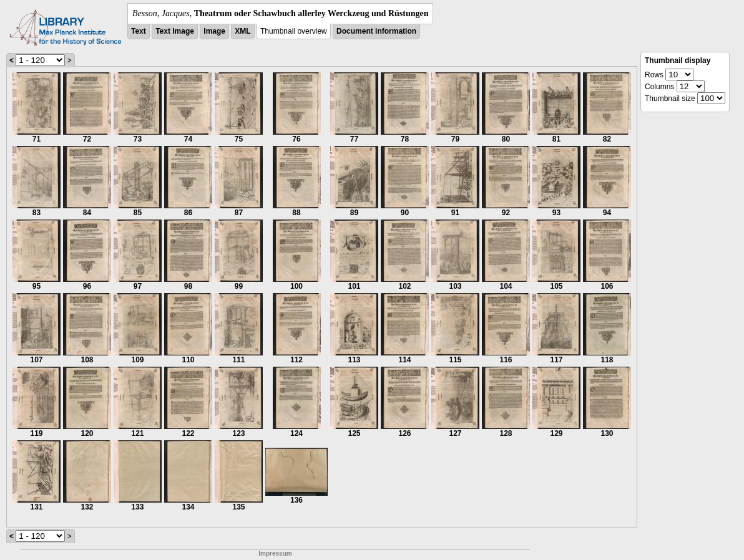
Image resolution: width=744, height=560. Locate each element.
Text (139, 31)
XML (242, 31)
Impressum (275, 553)
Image (214, 31)
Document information (376, 31)
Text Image (175, 31)
